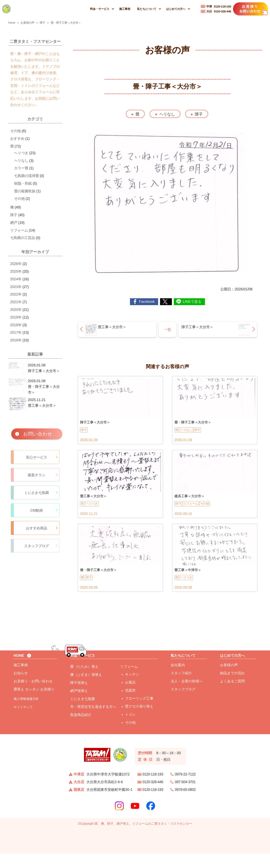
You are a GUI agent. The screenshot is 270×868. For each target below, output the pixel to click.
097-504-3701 (185, 796)
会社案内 (178, 679)
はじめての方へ (176, 9)
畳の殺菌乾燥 (25, 191)
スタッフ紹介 (181, 687)
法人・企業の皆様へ (187, 696)
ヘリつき (21, 153)
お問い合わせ (38, 434)
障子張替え (79, 697)
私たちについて (147, 9)
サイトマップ (23, 721)
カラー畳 (21, 168)
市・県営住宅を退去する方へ (93, 721)
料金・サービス (100, 9)
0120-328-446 (219, 11)
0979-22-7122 (185, 789)
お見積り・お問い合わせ (33, 696)
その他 (16, 131)
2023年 (16, 287)
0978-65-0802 (185, 804)
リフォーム (19, 230)
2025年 (16, 271)
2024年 (16, 279)
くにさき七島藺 (83, 713)
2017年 (16, 333)
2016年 (16, 340)
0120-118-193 (219, 6)
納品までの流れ (232, 687)
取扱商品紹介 (81, 729)
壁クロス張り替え (139, 721)
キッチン (132, 689)
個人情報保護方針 (26, 713)
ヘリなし (167, 114)
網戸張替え (79, 705)
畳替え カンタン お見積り (34, 704)
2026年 (16, 264)
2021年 (16, 302)
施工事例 (125, 9)
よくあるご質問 (232, 696)
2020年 (16, 310)
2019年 (16, 317)
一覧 (168, 330)
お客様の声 (229, 679)
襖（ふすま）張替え (86, 689)
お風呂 (130, 697)
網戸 (14, 223)
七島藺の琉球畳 (27, 176)
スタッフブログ (183, 704)
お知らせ (21, 687)
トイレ (130, 729)
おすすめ (17, 139)
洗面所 (130, 705)
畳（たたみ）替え (84, 681)
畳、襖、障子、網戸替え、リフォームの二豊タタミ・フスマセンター (143, 838)
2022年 (16, 294)
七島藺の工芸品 (23, 238)
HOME (19, 670)
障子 (199, 114)
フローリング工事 (139, 713)
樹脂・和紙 (23, 183)
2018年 (16, 325)
